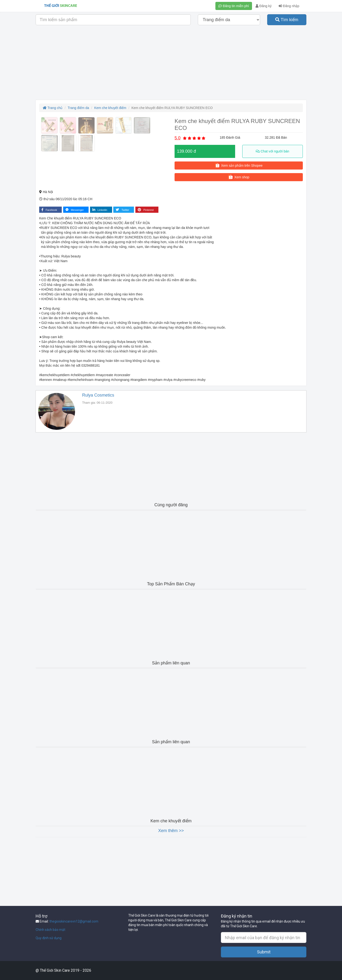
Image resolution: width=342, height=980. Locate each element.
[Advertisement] (171, 64)
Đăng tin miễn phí (234, 6)
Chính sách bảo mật (50, 930)
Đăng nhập (289, 6)
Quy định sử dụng (49, 938)
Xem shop (239, 177)
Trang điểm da (78, 108)
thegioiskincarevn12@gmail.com (74, 921)
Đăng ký (264, 6)
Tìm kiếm (287, 20)
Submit (264, 952)
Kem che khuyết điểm (110, 108)
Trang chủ (53, 108)
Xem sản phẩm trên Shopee (239, 165)
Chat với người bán (272, 151)
